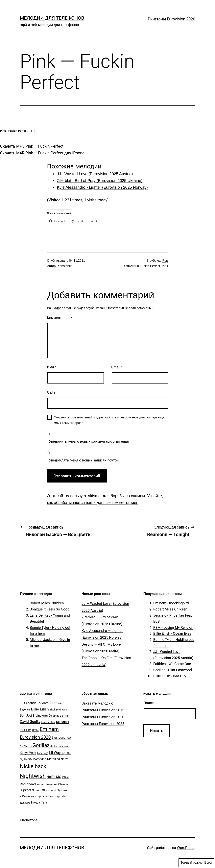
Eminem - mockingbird (171, 603)
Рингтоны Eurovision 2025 (103, 724)
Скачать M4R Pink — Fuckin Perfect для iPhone (42, 153)
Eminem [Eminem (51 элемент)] (49, 729)
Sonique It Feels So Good (50, 609)
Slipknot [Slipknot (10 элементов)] (25, 790)
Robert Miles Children (47, 603)
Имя (52, 367)
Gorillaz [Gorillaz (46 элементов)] (41, 745)
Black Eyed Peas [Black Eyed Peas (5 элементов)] (58, 710)
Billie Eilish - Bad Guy (170, 676)
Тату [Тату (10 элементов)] (44, 802)
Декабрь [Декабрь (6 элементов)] (25, 803)
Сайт (51, 392)
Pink (165, 266)
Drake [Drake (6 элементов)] (35, 730)
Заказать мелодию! (98, 703)
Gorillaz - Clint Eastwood (173, 670)
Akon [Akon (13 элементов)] (53, 703)
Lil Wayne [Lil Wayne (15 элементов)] (57, 753)
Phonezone (29, 820)
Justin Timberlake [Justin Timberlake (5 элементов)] (60, 746)
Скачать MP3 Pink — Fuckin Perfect (32, 146)
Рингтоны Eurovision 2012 (103, 710)
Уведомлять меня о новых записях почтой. (84, 460)
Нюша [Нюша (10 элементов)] (36, 802)
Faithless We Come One (172, 664)
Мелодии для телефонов (52, 18)
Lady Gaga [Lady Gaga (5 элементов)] (43, 753)
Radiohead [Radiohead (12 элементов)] (28, 784)
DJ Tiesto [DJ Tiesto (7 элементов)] (26, 730)
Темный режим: (196, 863)
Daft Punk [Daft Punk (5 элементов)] (65, 716)
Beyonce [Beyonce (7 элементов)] (25, 709)
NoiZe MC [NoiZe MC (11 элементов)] (54, 777)
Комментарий (59, 318)
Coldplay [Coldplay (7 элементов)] (54, 716)
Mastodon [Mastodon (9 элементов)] (39, 759)
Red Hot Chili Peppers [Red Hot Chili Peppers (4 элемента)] (47, 785)
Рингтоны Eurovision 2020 (171, 19)
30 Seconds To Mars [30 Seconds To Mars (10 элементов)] (34, 703)
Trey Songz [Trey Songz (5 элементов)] (54, 797)
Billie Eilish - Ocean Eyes (172, 633)
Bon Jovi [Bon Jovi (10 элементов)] (26, 716)
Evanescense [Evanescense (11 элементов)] (61, 738)
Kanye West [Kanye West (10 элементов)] (28, 753)
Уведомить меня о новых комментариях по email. (90, 441)
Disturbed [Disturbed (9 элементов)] (63, 722)
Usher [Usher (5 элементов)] (64, 797)
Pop (165, 261)
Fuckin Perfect (150, 266)
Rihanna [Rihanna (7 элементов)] (63, 784)
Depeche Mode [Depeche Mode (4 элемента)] (48, 722)
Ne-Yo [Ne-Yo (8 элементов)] (65, 759)
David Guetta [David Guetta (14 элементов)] (30, 721)
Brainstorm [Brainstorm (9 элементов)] (40, 716)
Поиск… (150, 703)
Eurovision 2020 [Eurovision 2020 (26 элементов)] (35, 737)
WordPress (186, 848)
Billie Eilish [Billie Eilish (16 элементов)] (40, 709)
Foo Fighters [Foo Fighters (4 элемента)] (26, 746)
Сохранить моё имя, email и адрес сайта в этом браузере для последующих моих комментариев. (110, 420)
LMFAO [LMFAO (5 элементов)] (28, 759)
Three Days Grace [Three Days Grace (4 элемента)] (39, 797)
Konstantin (65, 266)
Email (117, 367)
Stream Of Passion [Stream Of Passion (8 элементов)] (44, 790)
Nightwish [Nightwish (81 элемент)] (33, 776)
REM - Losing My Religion (173, 627)
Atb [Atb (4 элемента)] (60, 703)
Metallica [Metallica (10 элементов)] (54, 759)
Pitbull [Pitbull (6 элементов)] (66, 777)
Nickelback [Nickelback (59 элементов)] (33, 766)
